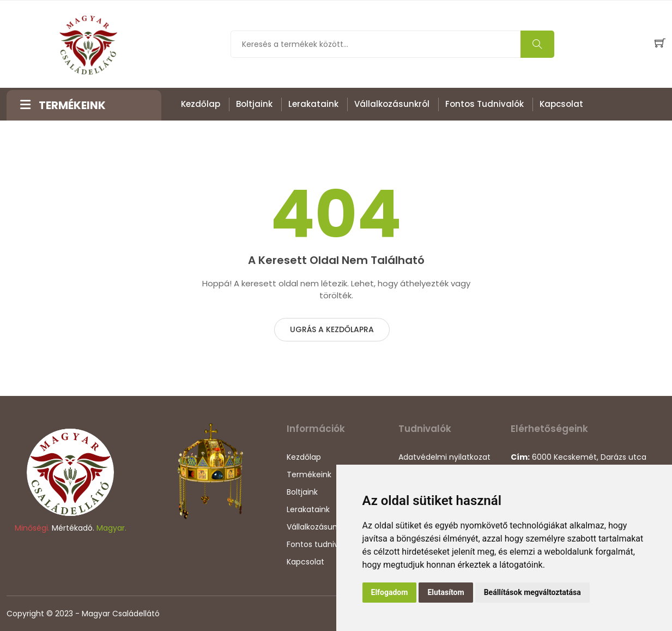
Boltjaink (254, 104)
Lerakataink (313, 104)
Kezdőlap (201, 104)
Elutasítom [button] (446, 592)
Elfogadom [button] (390, 592)
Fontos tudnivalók (485, 104)
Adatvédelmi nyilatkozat (444, 457)
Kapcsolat (561, 104)
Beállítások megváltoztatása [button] (532, 592)
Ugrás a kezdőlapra (332, 329)
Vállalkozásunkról (392, 104)
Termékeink (309, 474)
